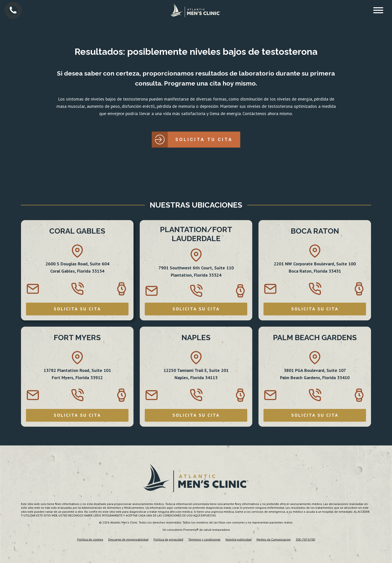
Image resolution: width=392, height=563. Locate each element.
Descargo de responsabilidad (128, 539)
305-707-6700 (305, 539)
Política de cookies (90, 539)
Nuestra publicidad (238, 539)
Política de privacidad (168, 539)
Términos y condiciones (204, 539)
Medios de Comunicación (274, 539)
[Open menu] (378, 10)
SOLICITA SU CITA (77, 309)
